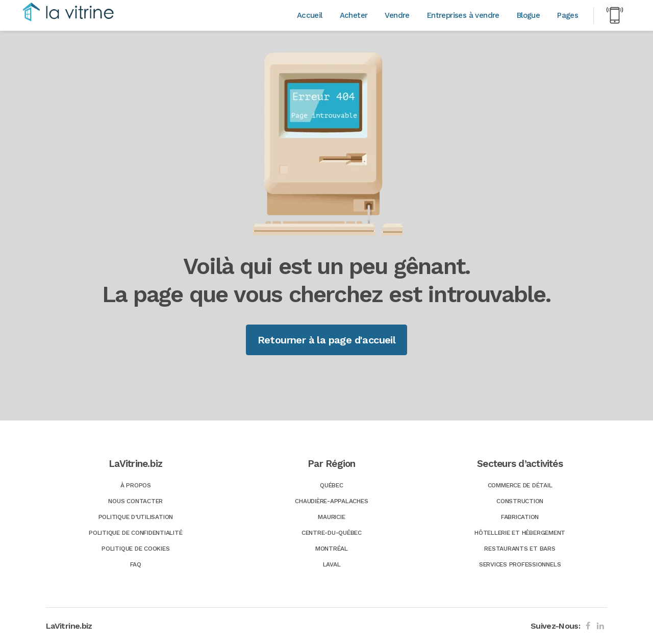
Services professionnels (520, 564)
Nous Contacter (135, 501)
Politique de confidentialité (135, 533)
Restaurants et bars (520, 549)
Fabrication (520, 517)
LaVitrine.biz (69, 626)
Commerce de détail (520, 485)
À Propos (136, 485)
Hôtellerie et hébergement (520, 533)
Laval (332, 564)
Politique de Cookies (135, 549)
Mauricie (331, 517)
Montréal (332, 549)
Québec (332, 485)
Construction (520, 501)
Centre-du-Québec (332, 533)
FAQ (136, 564)
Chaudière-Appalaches (331, 501)
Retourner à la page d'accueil (327, 340)
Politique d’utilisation (136, 517)
